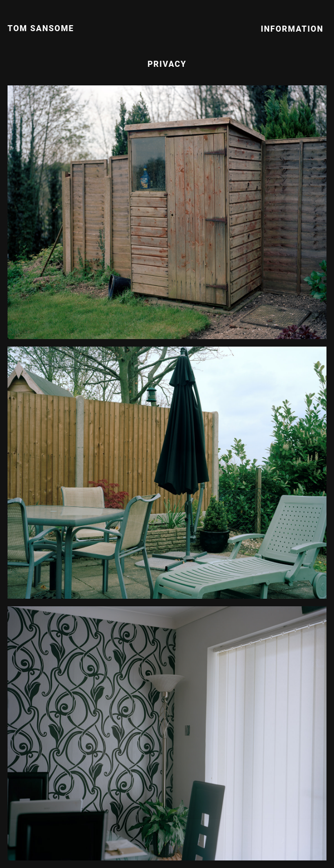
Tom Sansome (41, 28)
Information (292, 29)
